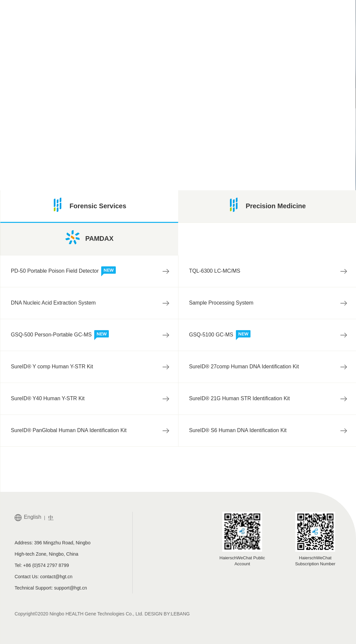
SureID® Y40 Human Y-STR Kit (48, 399)
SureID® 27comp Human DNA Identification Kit (245, 367)
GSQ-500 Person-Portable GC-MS (60, 335)
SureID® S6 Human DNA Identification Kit (238, 431)
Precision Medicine (267, 205)
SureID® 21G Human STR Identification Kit (240, 399)
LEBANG (180, 614)
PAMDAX (89, 237)
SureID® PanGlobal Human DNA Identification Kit (69, 431)
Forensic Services (89, 205)
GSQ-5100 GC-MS (220, 335)
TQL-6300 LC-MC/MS (215, 271)
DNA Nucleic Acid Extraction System (54, 303)
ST (192, 121)
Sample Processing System (222, 303)
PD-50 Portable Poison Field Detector (64, 272)
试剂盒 (168, 121)
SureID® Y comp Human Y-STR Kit (52, 367)
